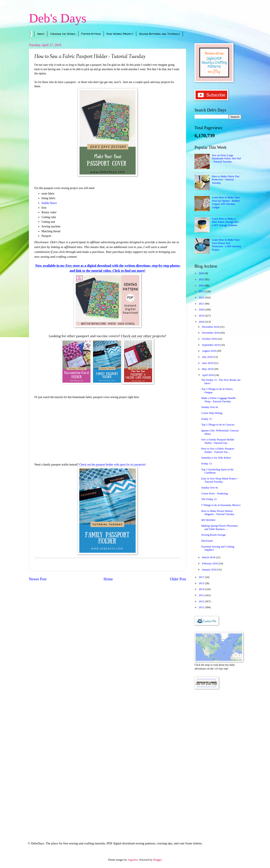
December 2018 (211, 327)
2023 (202, 291)
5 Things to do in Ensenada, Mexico (221, 505)
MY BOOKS (208, 520)
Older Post (178, 579)
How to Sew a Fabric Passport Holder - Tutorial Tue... (218, 450)
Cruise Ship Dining (212, 413)
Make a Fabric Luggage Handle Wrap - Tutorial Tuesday (218, 400)
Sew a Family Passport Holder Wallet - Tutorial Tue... (218, 441)
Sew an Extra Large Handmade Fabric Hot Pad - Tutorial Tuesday (226, 159)
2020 (202, 310)
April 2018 (208, 375)
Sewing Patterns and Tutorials (159, 34)
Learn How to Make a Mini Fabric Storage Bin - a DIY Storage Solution (226, 222)
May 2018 (208, 369)
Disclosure (207, 541)
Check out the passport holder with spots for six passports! (112, 465)
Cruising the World (63, 34)
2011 (202, 607)
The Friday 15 (209, 499)
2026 (202, 273)
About (41, 34)
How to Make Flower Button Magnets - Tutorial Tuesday (218, 513)
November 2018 (211, 333)
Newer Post (38, 579)
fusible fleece (49, 203)
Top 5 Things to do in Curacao (218, 425)
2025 (202, 279)
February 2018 (210, 563)
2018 (202, 322)
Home (108, 579)
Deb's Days (58, 18)
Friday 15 (207, 419)
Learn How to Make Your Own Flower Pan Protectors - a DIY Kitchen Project (226, 245)
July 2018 (208, 357)
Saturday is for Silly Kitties (216, 458)
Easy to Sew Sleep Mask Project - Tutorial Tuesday (220, 480)
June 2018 (208, 363)
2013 (202, 595)
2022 (202, 298)
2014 (202, 589)
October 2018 (210, 339)
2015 (202, 583)
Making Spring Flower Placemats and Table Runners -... (219, 527)
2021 (202, 304)
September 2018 (211, 345)
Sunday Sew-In (210, 407)
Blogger (157, 860)
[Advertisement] (218, 759)
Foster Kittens (91, 34)
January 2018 (209, 570)
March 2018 (209, 557)
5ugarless (133, 860)
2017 (202, 577)
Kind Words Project (120, 34)
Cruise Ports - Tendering (215, 494)
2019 (202, 316)
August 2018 (209, 351)
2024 (202, 286)
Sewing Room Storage (213, 535)
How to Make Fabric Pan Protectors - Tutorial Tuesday (225, 180)
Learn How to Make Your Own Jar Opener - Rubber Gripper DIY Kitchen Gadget (226, 202)
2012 (202, 601)
